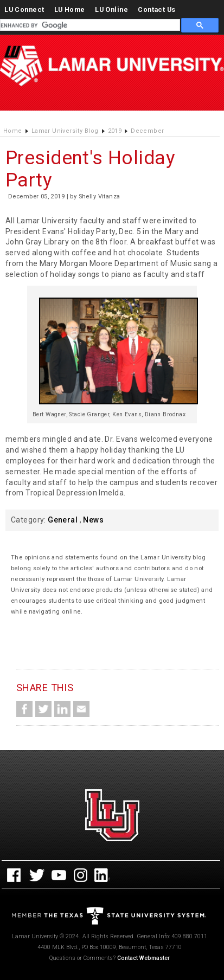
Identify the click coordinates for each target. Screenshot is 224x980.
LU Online (111, 9)
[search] (89, 25)
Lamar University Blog (65, 131)
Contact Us (156, 9)
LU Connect (24, 9)
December (147, 131)
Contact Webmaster (143, 958)
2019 (115, 131)
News (93, 520)
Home (13, 131)
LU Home (70, 9)
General (63, 520)
